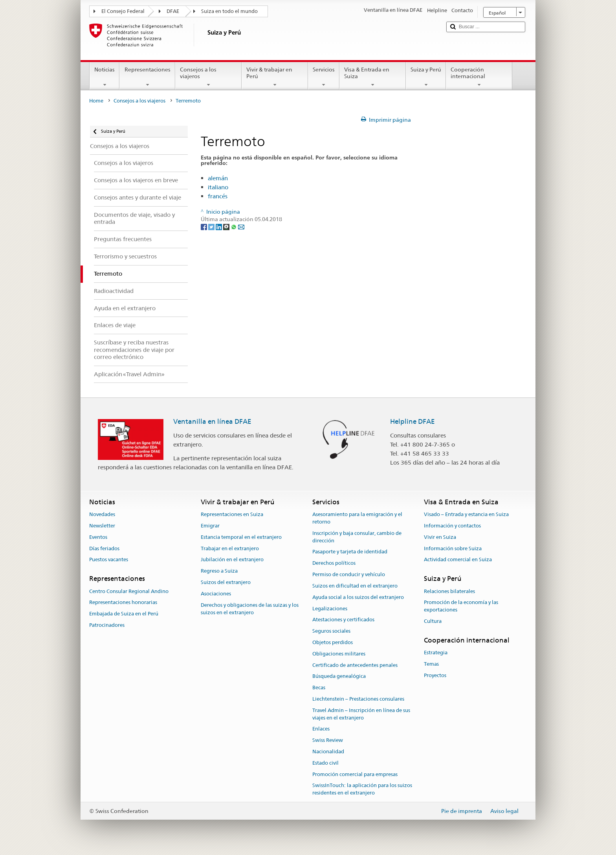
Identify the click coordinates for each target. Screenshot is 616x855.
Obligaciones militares (339, 654)
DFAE (173, 11)
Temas (431, 664)
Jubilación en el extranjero (232, 560)
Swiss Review (328, 740)
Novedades (102, 514)
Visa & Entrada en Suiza (373, 77)
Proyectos (435, 675)
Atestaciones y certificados (343, 620)
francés (218, 196)
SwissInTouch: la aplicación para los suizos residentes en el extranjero (362, 789)
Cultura (433, 621)
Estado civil (325, 763)
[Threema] (227, 227)
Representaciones (147, 77)
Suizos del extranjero (226, 582)
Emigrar (210, 526)
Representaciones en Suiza (232, 514)
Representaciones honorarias (123, 603)
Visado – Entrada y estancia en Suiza (466, 514)
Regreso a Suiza (219, 571)
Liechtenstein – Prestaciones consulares (358, 699)
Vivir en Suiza (440, 537)
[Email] (241, 227)
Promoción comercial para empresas (355, 774)
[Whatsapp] (234, 227)
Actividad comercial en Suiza (458, 560)
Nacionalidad (328, 752)
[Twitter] (212, 227)
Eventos (98, 537)
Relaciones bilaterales (449, 591)
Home (96, 101)
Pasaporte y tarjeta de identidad (350, 552)
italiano (218, 187)
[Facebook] (204, 227)
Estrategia (436, 653)
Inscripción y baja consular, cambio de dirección (357, 537)
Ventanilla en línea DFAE (212, 421)
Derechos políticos (334, 563)
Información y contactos (452, 526)
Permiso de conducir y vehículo (349, 574)
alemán (218, 178)
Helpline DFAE (412, 421)
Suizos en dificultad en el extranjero (355, 586)
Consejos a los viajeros (208, 77)
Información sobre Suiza (453, 548)
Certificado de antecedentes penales (355, 665)
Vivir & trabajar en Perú (275, 77)
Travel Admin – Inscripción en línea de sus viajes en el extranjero (361, 714)
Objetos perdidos (333, 642)
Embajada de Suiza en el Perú (124, 614)
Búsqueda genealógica (339, 676)
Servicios (324, 77)
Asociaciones (216, 594)
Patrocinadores (107, 625)
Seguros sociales (331, 631)
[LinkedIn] (219, 227)
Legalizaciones (330, 609)
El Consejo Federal (123, 11)
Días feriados (104, 548)
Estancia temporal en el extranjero (241, 537)
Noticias (104, 77)
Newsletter (102, 526)
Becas (319, 687)
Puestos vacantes (109, 560)
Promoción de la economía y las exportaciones (461, 606)
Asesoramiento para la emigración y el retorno (357, 518)
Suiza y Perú (426, 77)
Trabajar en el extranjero (230, 548)
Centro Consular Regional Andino (129, 591)
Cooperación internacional (479, 77)
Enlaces (321, 729)
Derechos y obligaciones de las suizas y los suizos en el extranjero (250, 609)
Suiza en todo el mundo (229, 11)
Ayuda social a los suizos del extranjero (358, 597)
